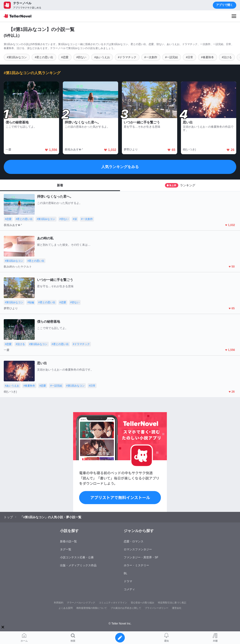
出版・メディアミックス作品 (78, 565)
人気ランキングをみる (120, 167)
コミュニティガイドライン (113, 603)
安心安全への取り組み (142, 603)
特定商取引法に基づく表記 (172, 603)
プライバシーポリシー (157, 608)
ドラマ (128, 581)
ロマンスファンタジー (138, 549)
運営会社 (177, 608)
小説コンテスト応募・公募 (77, 557)
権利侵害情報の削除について (92, 608)
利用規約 (59, 603)
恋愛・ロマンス (134, 541)
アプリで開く (225, 5)
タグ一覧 (66, 549)
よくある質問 (66, 608)
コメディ (129, 589)
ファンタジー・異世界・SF (141, 557)
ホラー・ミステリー (136, 565)
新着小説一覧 (68, 541)
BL (126, 573)
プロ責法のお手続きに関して (126, 608)
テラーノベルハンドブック (81, 603)
